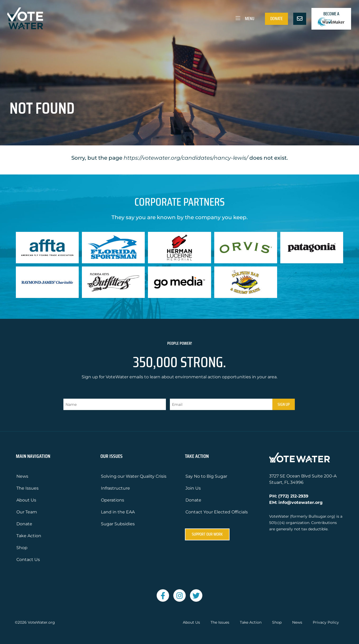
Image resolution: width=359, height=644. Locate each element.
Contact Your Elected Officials (217, 512)
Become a (331, 19)
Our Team (27, 512)
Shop (22, 548)
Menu (244, 19)
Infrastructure (115, 488)
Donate (276, 19)
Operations (113, 500)
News (22, 476)
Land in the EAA (118, 512)
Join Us (193, 488)
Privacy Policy (326, 622)
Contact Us (28, 560)
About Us (26, 500)
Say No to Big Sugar (206, 476)
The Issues (27, 488)
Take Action (29, 536)
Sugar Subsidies (118, 524)
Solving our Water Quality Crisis (134, 476)
